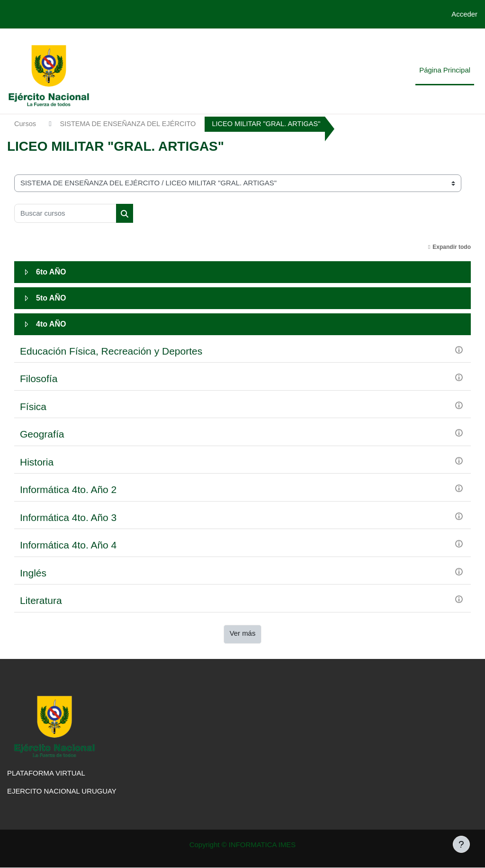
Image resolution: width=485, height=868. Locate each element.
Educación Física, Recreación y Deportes (111, 351)
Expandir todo (452, 247)
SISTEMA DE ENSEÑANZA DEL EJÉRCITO (130, 124)
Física (33, 407)
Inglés (33, 573)
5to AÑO (51, 298)
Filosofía (39, 379)
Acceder (464, 14)
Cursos (25, 124)
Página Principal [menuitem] (445, 70)
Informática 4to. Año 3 (68, 517)
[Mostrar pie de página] (461, 844)
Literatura (41, 601)
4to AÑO (51, 324)
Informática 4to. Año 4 (68, 545)
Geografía (42, 434)
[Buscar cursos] (65, 213)
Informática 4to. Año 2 (68, 490)
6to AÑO (51, 272)
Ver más (243, 633)
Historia (37, 462)
